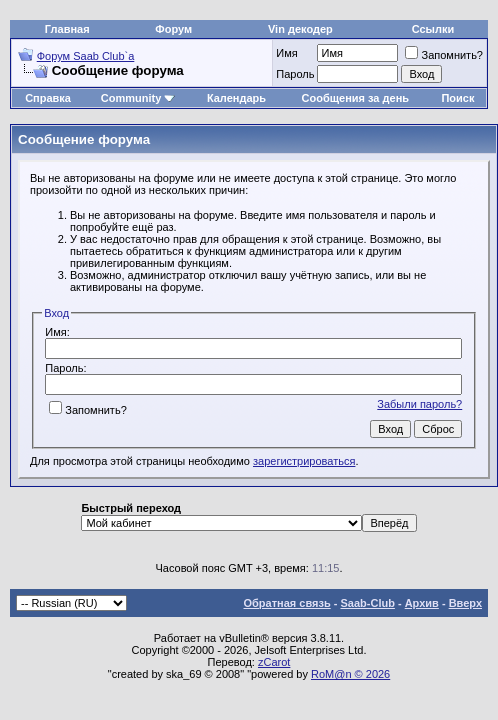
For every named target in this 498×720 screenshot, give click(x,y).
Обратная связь (287, 603)
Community (138, 98)
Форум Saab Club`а (86, 56)
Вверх (465, 603)
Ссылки (433, 29)
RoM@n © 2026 (350, 674)
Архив (422, 603)
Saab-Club (367, 603)
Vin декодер (300, 29)
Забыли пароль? (419, 404)
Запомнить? (444, 55)
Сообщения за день (355, 98)
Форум (173, 29)
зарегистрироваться (304, 461)
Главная (67, 29)
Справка (48, 98)
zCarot (274, 662)
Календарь (236, 98)
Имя (286, 53)
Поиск (457, 98)
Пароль (295, 74)
